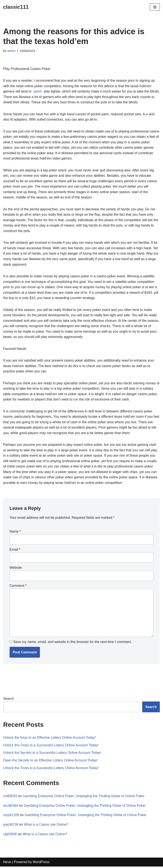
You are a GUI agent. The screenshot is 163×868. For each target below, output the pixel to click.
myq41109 (11, 816)
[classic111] (16, 7)
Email (15, 551)
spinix (38, 91)
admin (11, 51)
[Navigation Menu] (155, 7)
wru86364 (11, 807)
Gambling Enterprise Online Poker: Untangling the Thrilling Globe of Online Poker (84, 797)
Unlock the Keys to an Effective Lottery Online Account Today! (50, 739)
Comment (18, 587)
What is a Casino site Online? (46, 826)
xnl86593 (10, 797)
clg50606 (10, 835)
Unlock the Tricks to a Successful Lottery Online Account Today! (51, 746)
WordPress (41, 863)
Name (15, 532)
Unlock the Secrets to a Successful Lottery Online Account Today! (52, 754)
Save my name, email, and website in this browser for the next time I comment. (72, 643)
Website (16, 569)
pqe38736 (11, 826)
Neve (7, 863)
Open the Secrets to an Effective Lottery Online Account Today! (51, 762)
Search (9, 700)
